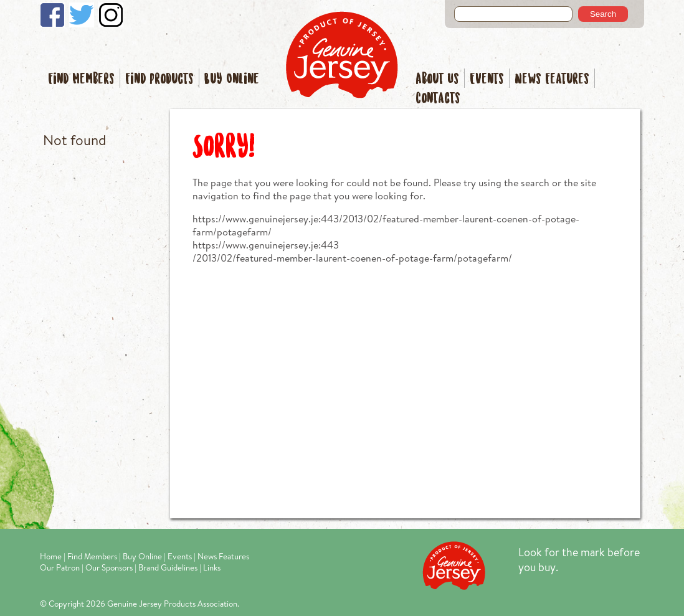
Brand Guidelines (168, 567)
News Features (552, 79)
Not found (74, 140)
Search (603, 14)
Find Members (81, 79)
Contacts (438, 99)
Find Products (159, 79)
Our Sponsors (109, 567)
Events (487, 79)
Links (212, 567)
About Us (437, 79)
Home (51, 556)
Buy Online (232, 79)
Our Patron (60, 567)
